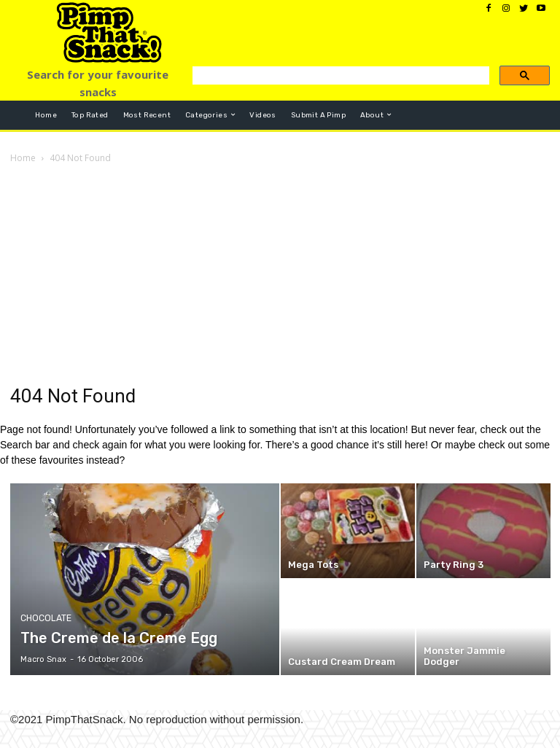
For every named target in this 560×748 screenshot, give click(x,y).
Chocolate (44, 619)
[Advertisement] (280, 276)
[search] (339, 79)
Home (23, 158)
